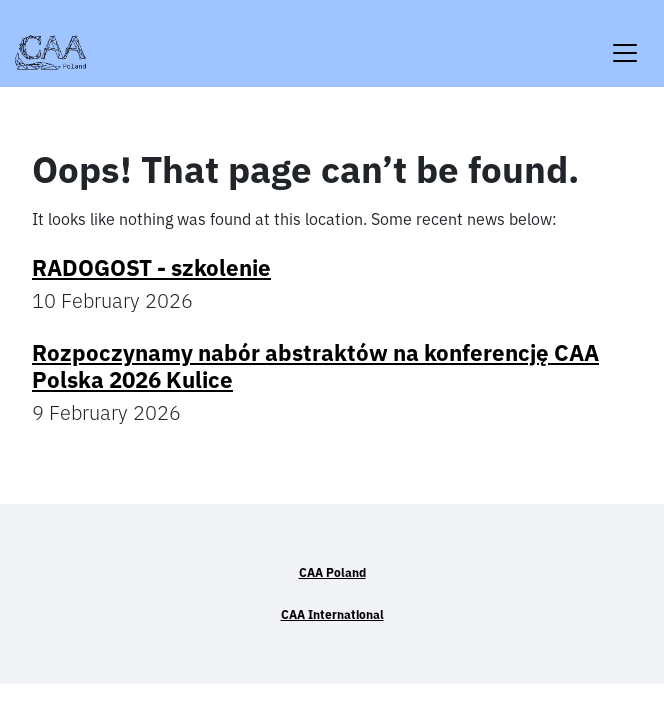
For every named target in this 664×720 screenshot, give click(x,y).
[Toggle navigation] (625, 40)
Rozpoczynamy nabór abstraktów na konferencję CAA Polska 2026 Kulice (315, 366)
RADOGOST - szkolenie (151, 267)
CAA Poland (332, 572)
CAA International (332, 614)
